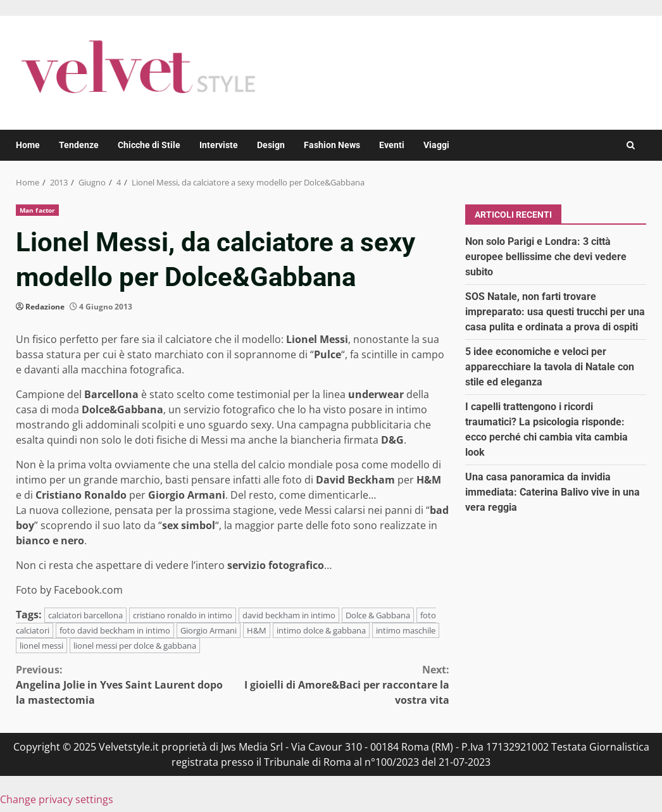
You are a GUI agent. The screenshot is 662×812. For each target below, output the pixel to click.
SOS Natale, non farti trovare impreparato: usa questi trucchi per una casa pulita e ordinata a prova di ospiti (555, 312)
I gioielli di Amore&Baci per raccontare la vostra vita (340, 684)
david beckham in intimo (289, 615)
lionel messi (41, 646)
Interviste (219, 145)
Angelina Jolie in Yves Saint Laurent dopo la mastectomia (124, 684)
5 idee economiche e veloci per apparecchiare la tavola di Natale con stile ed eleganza (550, 367)
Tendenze (79, 145)
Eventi (392, 145)
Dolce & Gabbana (378, 615)
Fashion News (332, 145)
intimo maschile (406, 630)
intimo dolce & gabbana (321, 630)
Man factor (37, 210)
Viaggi (436, 145)
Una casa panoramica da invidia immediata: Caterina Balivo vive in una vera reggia (553, 492)
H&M (257, 630)
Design (271, 145)
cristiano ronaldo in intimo (183, 615)
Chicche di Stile (149, 145)
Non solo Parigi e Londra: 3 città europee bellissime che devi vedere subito (546, 257)
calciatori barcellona (85, 615)
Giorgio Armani (209, 630)
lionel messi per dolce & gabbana (135, 646)
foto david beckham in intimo (115, 630)
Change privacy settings (57, 799)
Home (28, 145)
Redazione (45, 307)
